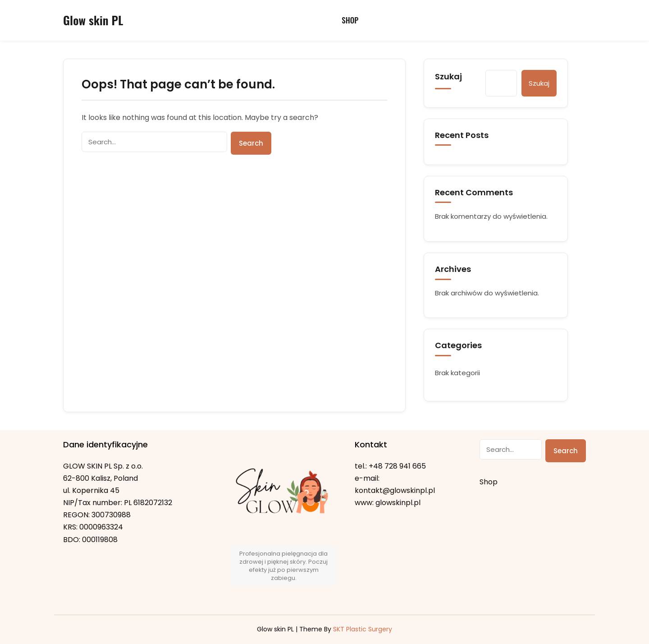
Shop (350, 20)
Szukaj (448, 76)
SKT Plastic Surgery (363, 629)
